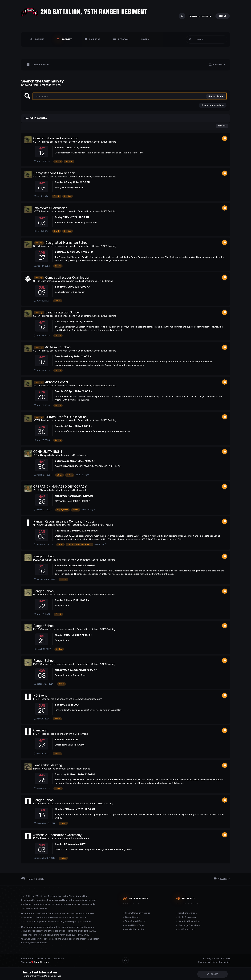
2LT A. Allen (39, 455)
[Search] (207, 39)
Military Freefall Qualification (66, 417)
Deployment (80, 490)
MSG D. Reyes (40, 769)
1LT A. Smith (40, 525)
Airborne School (57, 382)
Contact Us (58, 959)
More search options (213, 105)
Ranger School (44, 556)
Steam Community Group (138, 913)
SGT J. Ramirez (41, 142)
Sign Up (223, 16)
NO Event (40, 695)
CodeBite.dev (41, 962)
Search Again (216, 96)
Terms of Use (30, 976)
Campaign (40, 730)
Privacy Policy (43, 959)
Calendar (94, 39)
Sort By (222, 126)
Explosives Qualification (50, 208)
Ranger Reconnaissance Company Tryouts (64, 521)
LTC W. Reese (40, 699)
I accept (213, 974)
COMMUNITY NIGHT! (48, 452)
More (145, 39)
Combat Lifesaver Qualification (56, 138)
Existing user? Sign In (201, 16)
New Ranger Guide (188, 913)
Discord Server (133, 917)
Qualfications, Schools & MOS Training (97, 142)
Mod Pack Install (186, 929)
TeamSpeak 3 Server (136, 921)
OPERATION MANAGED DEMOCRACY (60, 487)
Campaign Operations (189, 925)
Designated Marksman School (67, 243)
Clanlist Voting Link (135, 929)
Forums (39, 39)
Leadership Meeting (48, 765)
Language (27, 959)
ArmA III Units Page (135, 925)
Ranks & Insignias (187, 917)
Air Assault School (58, 347)
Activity (67, 39)
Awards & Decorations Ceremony (57, 835)
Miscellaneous (80, 455)
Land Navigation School (62, 312)
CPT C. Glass (40, 281)
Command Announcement (89, 699)
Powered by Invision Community (214, 962)
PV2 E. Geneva (41, 560)
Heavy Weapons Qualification (54, 173)
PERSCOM (123, 39)
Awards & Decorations (190, 921)
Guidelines (56, 976)
